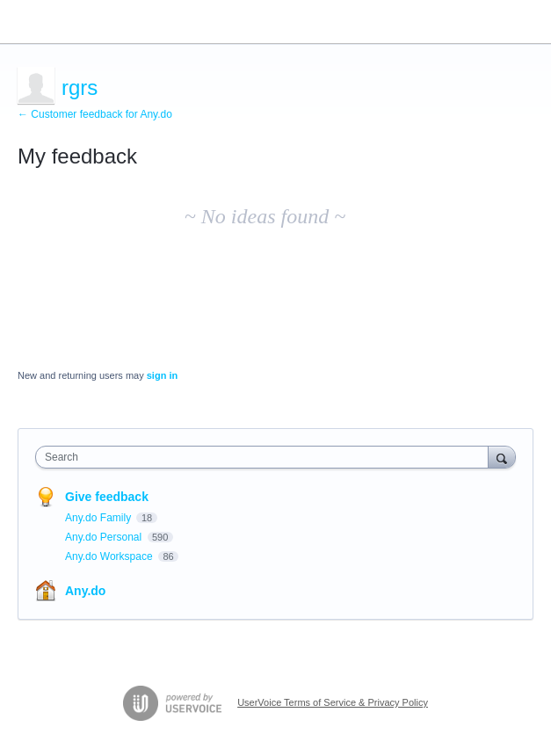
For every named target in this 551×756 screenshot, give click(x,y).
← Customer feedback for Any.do (95, 114)
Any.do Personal (105, 537)
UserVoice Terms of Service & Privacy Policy (333, 702)
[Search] (502, 457)
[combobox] (266, 457)
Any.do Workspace (110, 556)
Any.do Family (99, 518)
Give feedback (107, 497)
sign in (162, 375)
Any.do (85, 591)
